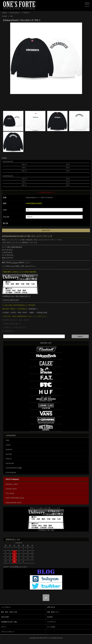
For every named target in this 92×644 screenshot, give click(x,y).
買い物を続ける (8, 331)
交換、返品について (53, 612)
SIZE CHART (5, 617)
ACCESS (50, 617)
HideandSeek (14, 13)
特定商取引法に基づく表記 (9, 622)
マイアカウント (52, 622)
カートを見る (51, 627)
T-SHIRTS (26, 13)
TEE (11, 16)
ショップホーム (6, 607)
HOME (5, 13)
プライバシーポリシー (8, 632)
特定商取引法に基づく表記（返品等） (16, 320)
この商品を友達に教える (11, 324)
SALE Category (12, 479)
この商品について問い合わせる (14, 327)
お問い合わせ (51, 607)
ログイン (4, 627)
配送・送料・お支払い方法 (9, 612)
